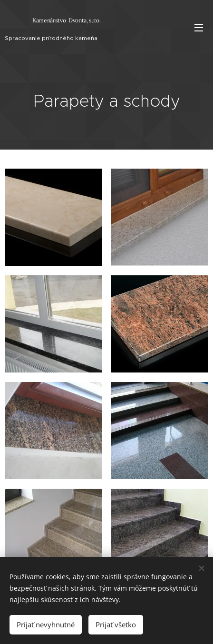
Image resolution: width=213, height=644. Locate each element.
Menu (199, 28)
